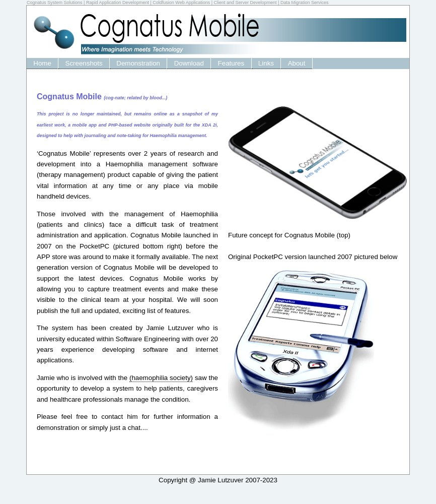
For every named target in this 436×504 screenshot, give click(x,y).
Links (266, 63)
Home (42, 63)
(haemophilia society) (161, 378)
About (297, 63)
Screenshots (84, 63)
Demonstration (138, 63)
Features (231, 63)
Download (189, 63)
